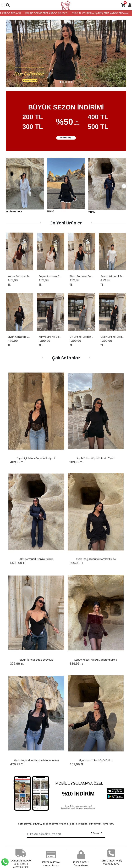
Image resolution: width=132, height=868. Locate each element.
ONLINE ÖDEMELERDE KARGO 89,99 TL (51, 13)
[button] (9, 53)
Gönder (97, 833)
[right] (124, 186)
